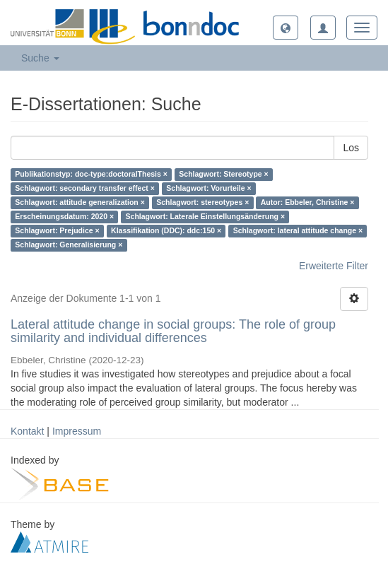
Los (351, 148)
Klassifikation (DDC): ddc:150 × (166, 231)
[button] (286, 28)
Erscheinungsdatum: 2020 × (64, 217)
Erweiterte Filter (334, 266)
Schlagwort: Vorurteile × (208, 189)
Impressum (77, 431)
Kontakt (27, 431)
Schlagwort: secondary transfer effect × (85, 189)
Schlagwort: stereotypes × (202, 203)
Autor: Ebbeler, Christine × (308, 203)
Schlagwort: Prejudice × (57, 231)
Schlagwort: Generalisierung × (69, 245)
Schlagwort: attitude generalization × (80, 203)
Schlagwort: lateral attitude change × (298, 231)
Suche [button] (40, 58)
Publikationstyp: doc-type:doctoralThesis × (91, 175)
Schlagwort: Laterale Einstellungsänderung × (206, 217)
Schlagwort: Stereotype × (223, 175)
